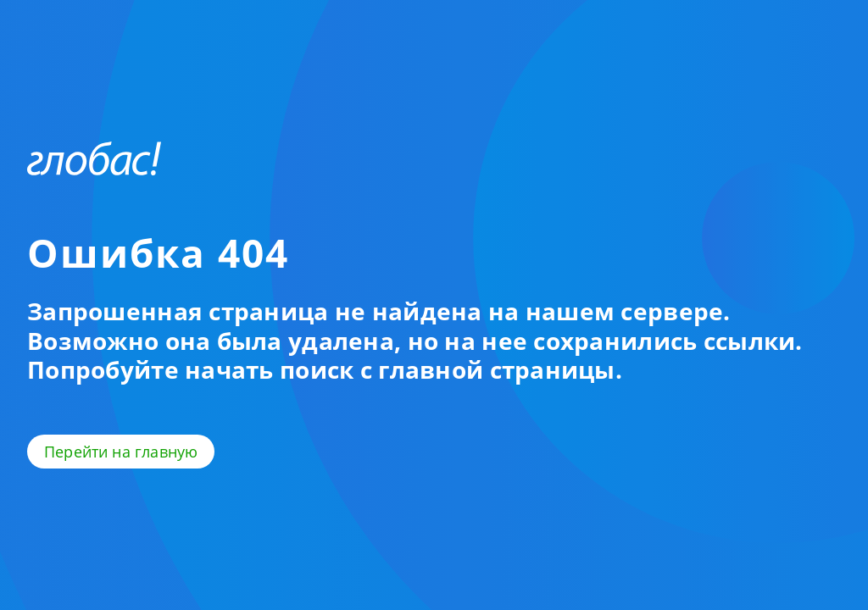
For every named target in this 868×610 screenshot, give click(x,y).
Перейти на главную (121, 452)
